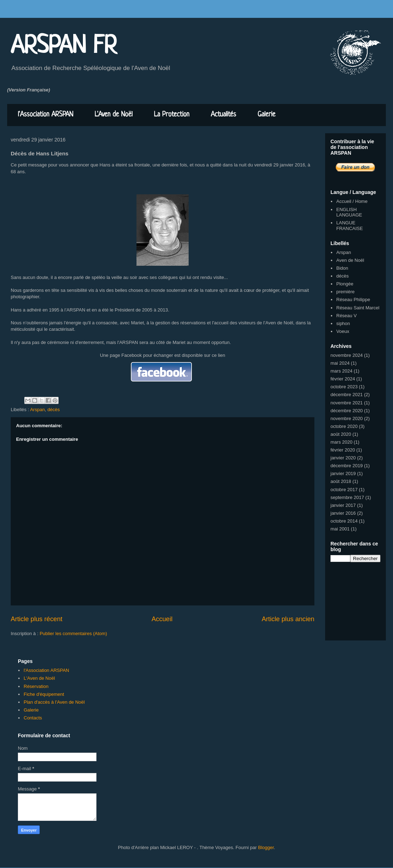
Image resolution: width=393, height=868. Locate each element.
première (345, 292)
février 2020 (343, 450)
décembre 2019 (347, 466)
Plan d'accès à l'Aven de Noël (54, 702)
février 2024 (343, 379)
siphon (343, 323)
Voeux (343, 331)
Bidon (342, 268)
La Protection (172, 115)
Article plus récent (37, 619)
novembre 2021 (347, 403)
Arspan (37, 410)
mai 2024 (340, 363)
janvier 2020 (343, 458)
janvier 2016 (343, 513)
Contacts (33, 718)
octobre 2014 (344, 521)
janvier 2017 (343, 505)
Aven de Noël (350, 260)
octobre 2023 (344, 387)
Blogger (266, 847)
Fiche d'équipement (44, 694)
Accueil (162, 619)
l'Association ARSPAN (46, 115)
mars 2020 (341, 442)
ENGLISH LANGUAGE (349, 212)
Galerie (267, 115)
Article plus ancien (288, 619)
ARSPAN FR (64, 46)
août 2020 (341, 434)
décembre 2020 (347, 411)
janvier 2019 (343, 473)
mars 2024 (341, 371)
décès (54, 410)
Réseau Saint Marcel (358, 308)
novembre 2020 (347, 418)
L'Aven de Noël (114, 115)
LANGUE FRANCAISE (349, 226)
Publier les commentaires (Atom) (73, 633)
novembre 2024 (347, 355)
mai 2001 (340, 529)
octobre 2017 (344, 490)
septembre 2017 (347, 497)
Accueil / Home (352, 201)
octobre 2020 (344, 426)
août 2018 (341, 481)
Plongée (345, 284)
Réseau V (346, 316)
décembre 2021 (347, 395)
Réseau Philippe (353, 300)
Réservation (36, 686)
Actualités (223, 115)
